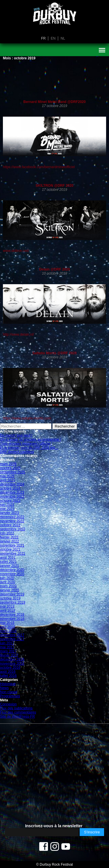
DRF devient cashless (17, 452)
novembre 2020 (12, 574)
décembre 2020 (12, 570)
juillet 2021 (8, 562)
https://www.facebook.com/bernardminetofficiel (39, 167)
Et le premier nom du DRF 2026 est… (29, 448)
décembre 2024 (12, 484)
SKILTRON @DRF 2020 (54, 186)
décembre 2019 (12, 594)
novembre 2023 (12, 497)
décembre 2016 (12, 659)
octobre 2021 (10, 549)
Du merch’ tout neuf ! (16, 435)
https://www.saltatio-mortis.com (27, 418)
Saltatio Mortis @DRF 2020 (54, 353)
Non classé (9, 692)
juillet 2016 (8, 676)
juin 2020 (7, 578)
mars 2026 (8, 464)
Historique (8, 684)
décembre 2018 (12, 615)
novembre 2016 (12, 664)
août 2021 (8, 558)
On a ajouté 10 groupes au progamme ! (30, 440)
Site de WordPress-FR (17, 716)
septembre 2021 (13, 554)
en (53, 38)
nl (63, 38)
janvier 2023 (9, 513)
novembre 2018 (12, 619)
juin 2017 (7, 643)
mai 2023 (7, 509)
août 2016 (8, 672)
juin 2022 (7, 533)
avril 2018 (8, 627)
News (4, 688)
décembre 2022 (12, 517)
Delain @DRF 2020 (55, 269)
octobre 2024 (10, 488)
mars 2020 (8, 586)
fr (43, 38)
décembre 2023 (12, 492)
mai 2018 (7, 623)
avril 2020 (8, 582)
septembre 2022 (13, 529)
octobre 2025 (10, 468)
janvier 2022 (9, 541)
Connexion (8, 704)
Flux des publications (16, 708)
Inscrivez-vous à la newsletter (54, 826)
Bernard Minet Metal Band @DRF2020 (54, 102)
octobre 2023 (10, 501)
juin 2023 (7, 505)
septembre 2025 (13, 472)
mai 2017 (7, 647)
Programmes (10, 696)
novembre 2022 (12, 521)
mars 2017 (8, 651)
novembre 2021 (12, 545)
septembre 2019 (13, 602)
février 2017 (9, 655)
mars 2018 (8, 631)
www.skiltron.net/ (16, 251)
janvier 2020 (9, 590)
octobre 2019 (10, 598)
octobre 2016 (10, 668)
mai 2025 (7, 476)
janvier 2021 (9, 566)
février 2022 (9, 537)
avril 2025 (8, 480)
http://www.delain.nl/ (18, 335)
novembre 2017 (12, 639)
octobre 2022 (10, 525)
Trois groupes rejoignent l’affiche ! (26, 444)
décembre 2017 (12, 635)
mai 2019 (7, 606)
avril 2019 (8, 611)
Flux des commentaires (18, 712)
